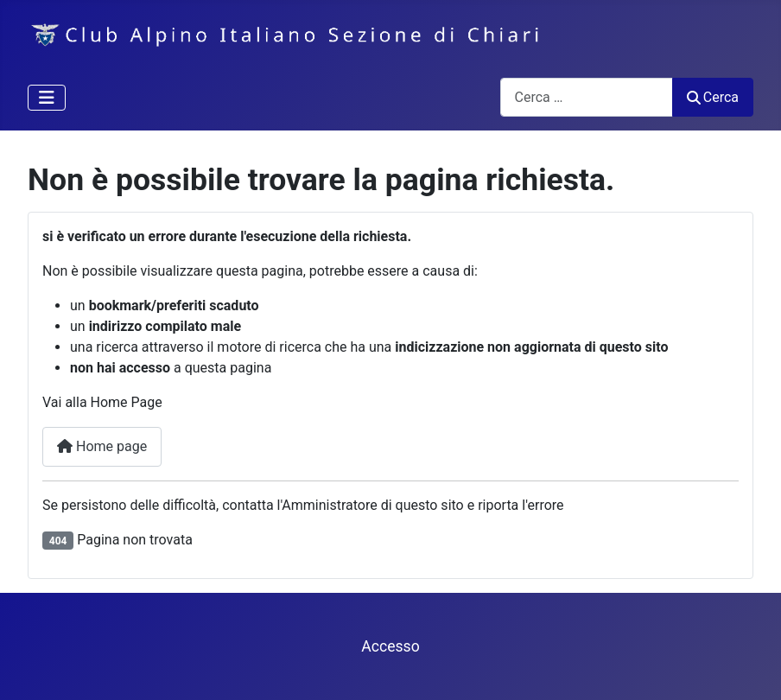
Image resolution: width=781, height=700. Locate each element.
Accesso (390, 646)
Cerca (713, 97)
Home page (102, 446)
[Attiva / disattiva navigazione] (47, 98)
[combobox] (587, 97)
